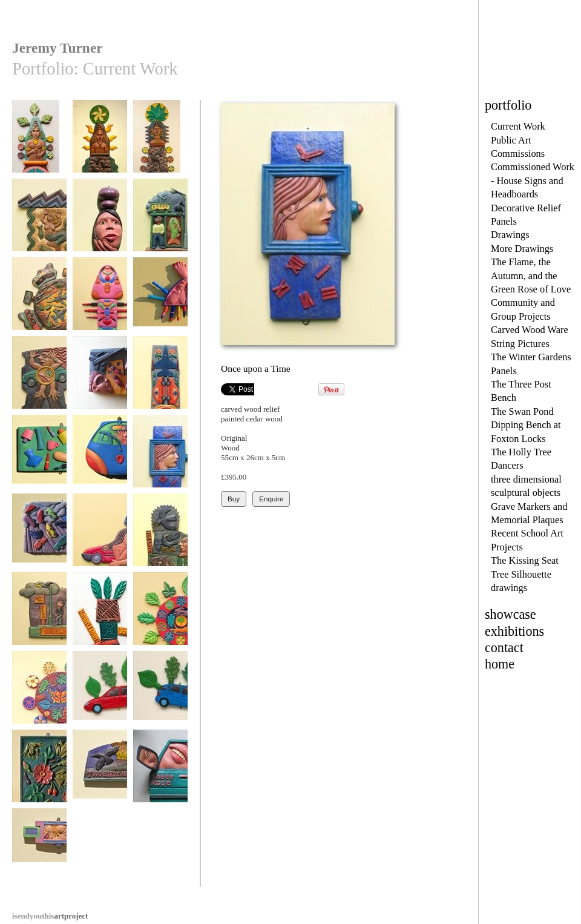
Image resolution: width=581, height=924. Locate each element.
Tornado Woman (100, 536)
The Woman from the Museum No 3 (39, 146)
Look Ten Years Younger (39, 461)
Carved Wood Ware (530, 330)
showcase (510, 614)
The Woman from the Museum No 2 (100, 146)
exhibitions (514, 631)
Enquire (271, 499)
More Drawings (522, 249)
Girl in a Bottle (100, 221)
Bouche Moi (160, 299)
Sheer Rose (160, 772)
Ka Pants (100, 457)
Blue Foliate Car (160, 693)
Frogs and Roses (39, 772)
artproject (50, 916)
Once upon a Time (160, 457)
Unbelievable (39, 614)
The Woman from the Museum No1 (160, 146)
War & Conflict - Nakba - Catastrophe (39, 308)
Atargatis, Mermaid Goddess (39, 225)
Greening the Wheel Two (160, 619)
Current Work (518, 126)
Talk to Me (160, 221)
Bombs (100, 378)
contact (504, 648)
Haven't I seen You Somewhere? (100, 619)
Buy (234, 499)
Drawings (510, 235)
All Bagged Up (100, 299)
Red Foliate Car (100, 693)
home (500, 664)
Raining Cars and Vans (39, 540)
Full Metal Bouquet (160, 382)
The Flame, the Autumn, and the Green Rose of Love (531, 276)
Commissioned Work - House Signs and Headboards (533, 180)
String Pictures (520, 344)
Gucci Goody (39, 850)
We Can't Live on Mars (39, 697)
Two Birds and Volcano (100, 776)
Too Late (160, 536)
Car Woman (39, 378)
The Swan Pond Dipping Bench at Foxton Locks (526, 425)
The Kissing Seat (525, 560)
